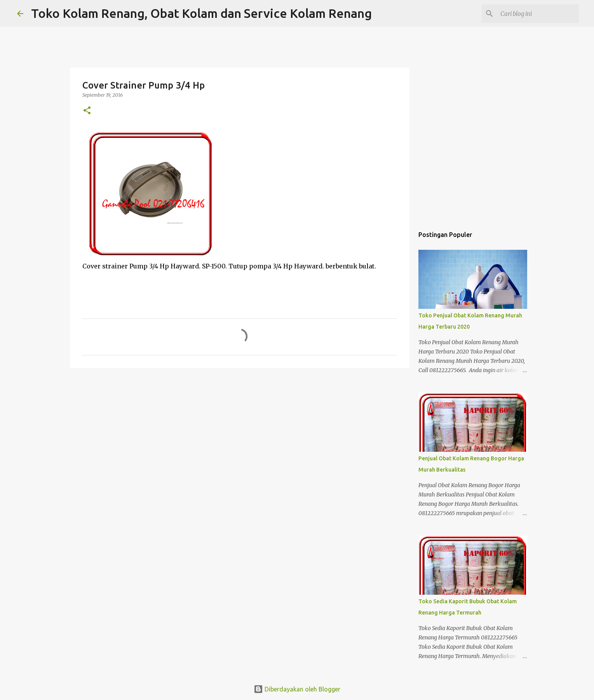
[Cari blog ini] (538, 14)
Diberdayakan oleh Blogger (297, 689)
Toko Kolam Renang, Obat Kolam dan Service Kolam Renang (201, 13)
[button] (87, 111)
